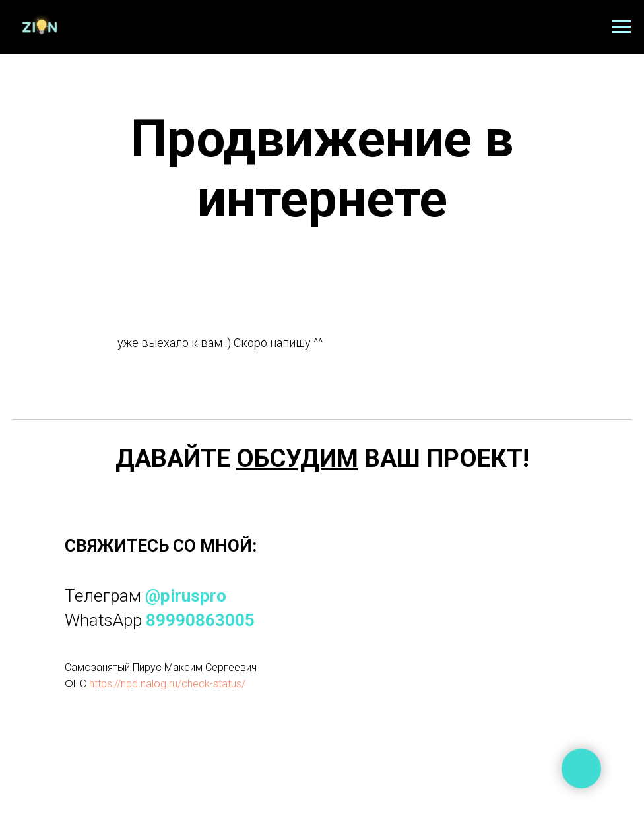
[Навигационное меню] (622, 27)
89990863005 (200, 620)
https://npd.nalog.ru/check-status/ (167, 684)
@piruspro (186, 596)
